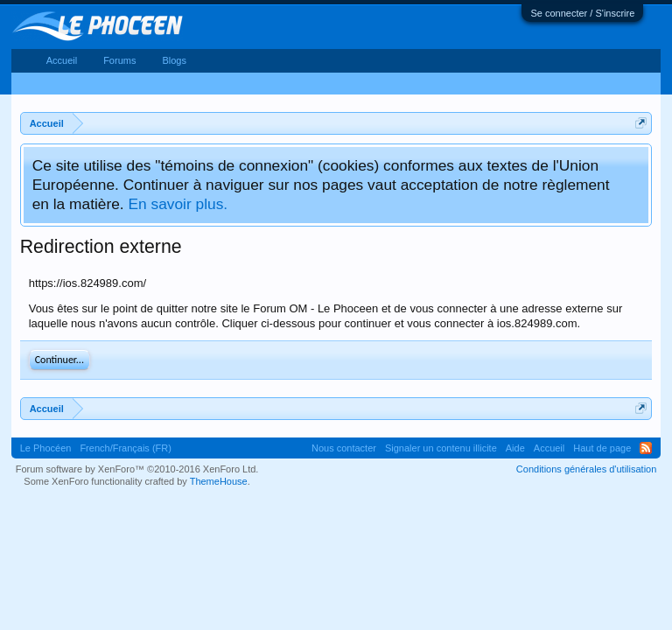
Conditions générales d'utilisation (586, 469)
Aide (515, 448)
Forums (119, 60)
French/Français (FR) (126, 448)
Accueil (62, 60)
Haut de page (602, 448)
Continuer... (59, 360)
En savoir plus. (178, 204)
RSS (646, 448)
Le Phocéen (46, 448)
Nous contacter (344, 448)
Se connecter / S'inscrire (582, 13)
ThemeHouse (219, 481)
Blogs (174, 60)
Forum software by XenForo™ (137, 469)
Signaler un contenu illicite (441, 448)
